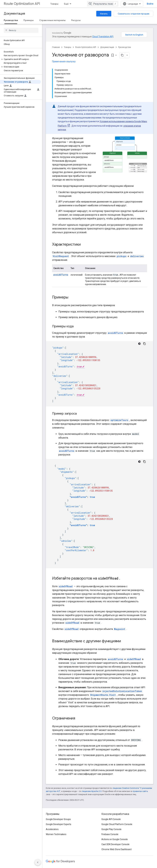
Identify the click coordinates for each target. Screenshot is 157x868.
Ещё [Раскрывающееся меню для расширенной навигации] (66, 4)
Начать (104, 14)
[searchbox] (21, 30)
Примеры (29, 20)
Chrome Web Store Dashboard (116, 849)
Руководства (125, 47)
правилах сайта (140, 791)
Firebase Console (110, 834)
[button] (20, 59)
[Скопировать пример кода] (144, 344)
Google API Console (111, 819)
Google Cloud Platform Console (117, 824)
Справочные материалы (52, 20)
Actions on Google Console (115, 839)
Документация (14, 14)
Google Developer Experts (59, 824)
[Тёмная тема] (139, 344)
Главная (56, 47)
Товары (54, 4)
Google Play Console (111, 829)
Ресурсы (76, 20)
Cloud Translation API (103, 37)
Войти (150, 4)
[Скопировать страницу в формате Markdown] (122, 55)
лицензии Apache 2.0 (92, 791)
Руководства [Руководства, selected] (11, 20)
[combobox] (103, 4)
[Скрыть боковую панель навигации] (38, 862)
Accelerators (52, 829)
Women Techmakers (56, 834)
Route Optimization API (22, 4)
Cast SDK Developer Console (115, 844)
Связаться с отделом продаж (134, 14)
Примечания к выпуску (64, 61)
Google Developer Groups (58, 819)
